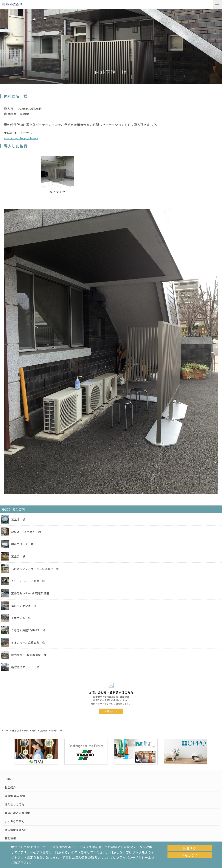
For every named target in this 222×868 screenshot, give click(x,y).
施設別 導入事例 (20, 730)
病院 (34, 730)
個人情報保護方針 (16, 830)
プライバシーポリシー (132, 857)
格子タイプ (57, 192)
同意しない (190, 855)
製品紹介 (10, 787)
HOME (5, 730)
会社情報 (10, 838)
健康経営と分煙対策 (17, 813)
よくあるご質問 (14, 821)
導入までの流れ (14, 804)
